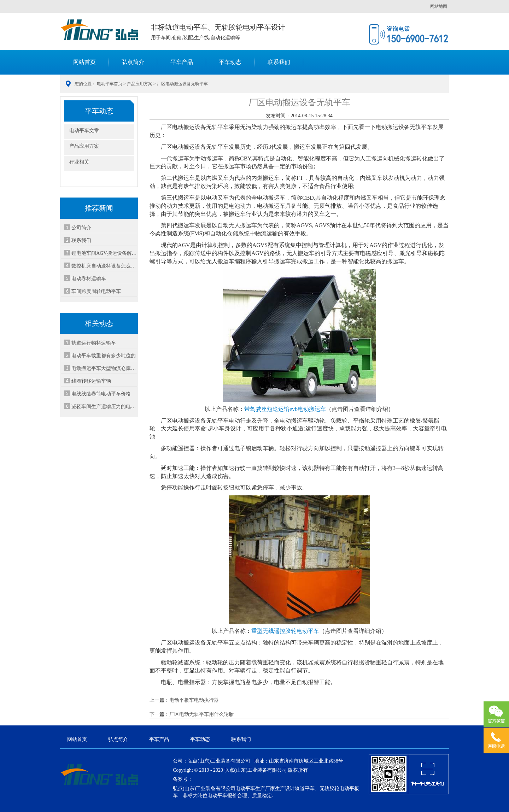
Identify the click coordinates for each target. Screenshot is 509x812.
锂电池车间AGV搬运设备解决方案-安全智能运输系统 (104, 253)
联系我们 (279, 62)
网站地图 (439, 6)
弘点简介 (133, 62)
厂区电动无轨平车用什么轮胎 (201, 714)
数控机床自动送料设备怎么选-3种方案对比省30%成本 (104, 266)
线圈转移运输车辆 (91, 381)
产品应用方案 (140, 84)
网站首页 (84, 62)
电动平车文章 (84, 131)
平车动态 (230, 62)
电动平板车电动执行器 (194, 700)
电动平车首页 (110, 84)
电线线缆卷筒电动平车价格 (101, 394)
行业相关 (79, 162)
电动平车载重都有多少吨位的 (104, 356)
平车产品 (182, 62)
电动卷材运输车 (89, 279)
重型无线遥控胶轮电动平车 (285, 631)
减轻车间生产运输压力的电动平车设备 (104, 407)
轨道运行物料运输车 (94, 343)
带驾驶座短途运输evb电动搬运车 (285, 409)
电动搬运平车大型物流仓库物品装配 (104, 368)
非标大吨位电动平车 (205, 796)
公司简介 (81, 228)
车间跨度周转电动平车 (96, 291)
